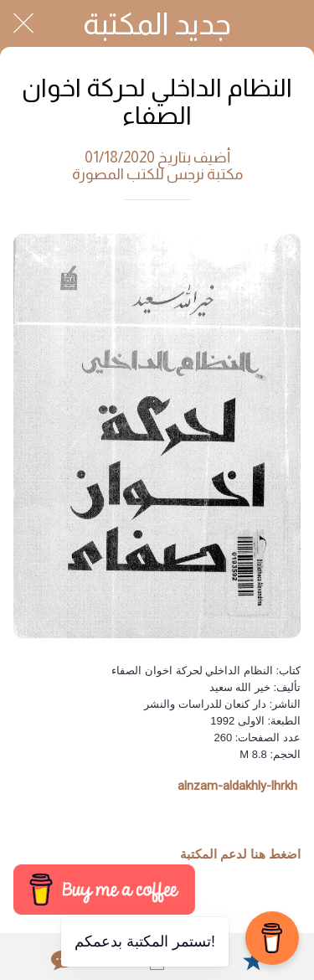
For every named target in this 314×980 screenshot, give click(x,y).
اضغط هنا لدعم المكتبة (240, 854)
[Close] (23, 23)
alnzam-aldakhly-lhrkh (237, 786)
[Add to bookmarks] (253, 960)
